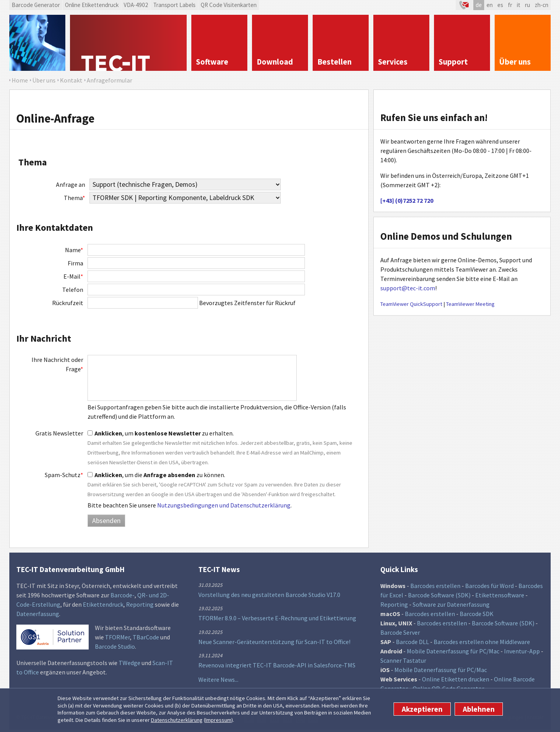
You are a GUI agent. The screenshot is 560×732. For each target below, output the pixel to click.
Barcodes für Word (489, 586)
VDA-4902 (136, 5)
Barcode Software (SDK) (439, 595)
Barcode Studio (115, 646)
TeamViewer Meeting (470, 304)
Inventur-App (522, 651)
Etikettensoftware (500, 595)
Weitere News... (218, 679)
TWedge (129, 663)
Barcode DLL (412, 642)
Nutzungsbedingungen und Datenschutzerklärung (224, 505)
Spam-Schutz (64, 475)
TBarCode (146, 637)
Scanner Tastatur (403, 660)
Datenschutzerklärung (177, 720)
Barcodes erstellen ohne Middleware (482, 642)
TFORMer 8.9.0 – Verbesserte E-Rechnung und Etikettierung (277, 618)
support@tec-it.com (408, 288)
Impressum (218, 720)
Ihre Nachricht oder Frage (57, 364)
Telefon (73, 290)
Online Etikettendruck (92, 5)
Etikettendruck (103, 604)
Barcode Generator (36, 5)
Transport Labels (174, 5)
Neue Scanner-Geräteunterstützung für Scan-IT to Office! (274, 642)
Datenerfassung (38, 614)
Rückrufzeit (68, 303)
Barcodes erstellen (435, 586)
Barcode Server (400, 632)
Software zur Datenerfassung (451, 604)
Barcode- (122, 595)
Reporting (140, 604)
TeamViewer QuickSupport (411, 304)
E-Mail (73, 276)
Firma (75, 263)
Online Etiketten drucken (456, 679)
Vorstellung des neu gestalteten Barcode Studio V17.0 (269, 595)
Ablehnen (479, 709)
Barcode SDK (477, 614)
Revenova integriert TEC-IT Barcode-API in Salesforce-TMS (277, 665)
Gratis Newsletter (59, 433)
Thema (74, 198)
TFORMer (117, 637)
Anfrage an (71, 184)
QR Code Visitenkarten (229, 5)
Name (74, 250)
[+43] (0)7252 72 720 (407, 200)
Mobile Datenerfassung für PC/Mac (453, 651)
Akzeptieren (422, 709)
